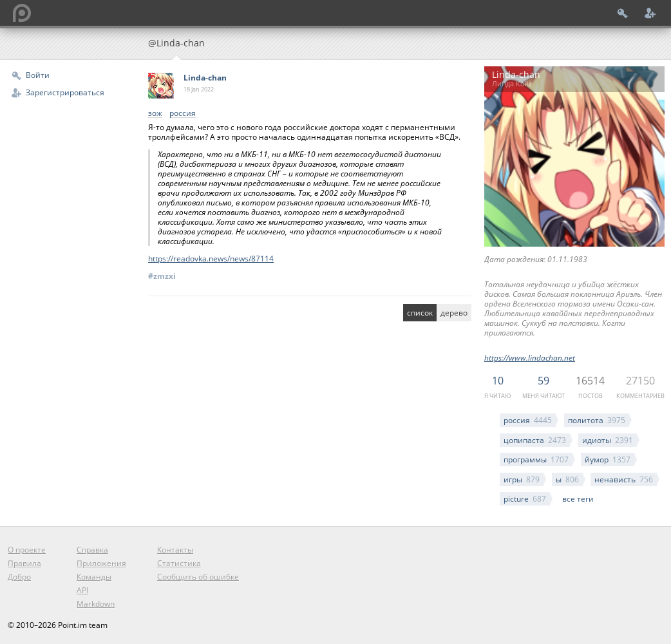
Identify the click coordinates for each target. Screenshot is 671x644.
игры (522, 479)
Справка (92, 550)
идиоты (608, 440)
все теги (578, 499)
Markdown (96, 604)
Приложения (101, 563)
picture (525, 499)
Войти (38, 75)
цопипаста (535, 440)
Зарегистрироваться (65, 92)
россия (528, 420)
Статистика (179, 563)
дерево (454, 313)
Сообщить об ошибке (198, 577)
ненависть (624, 479)
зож (155, 114)
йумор (608, 459)
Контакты (175, 550)
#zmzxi (162, 276)
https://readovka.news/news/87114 (211, 259)
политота (597, 420)
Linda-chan (205, 78)
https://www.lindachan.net (530, 358)
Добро (19, 577)
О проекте (27, 550)
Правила (24, 563)
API (82, 590)
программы (536, 459)
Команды (94, 577)
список (420, 313)
